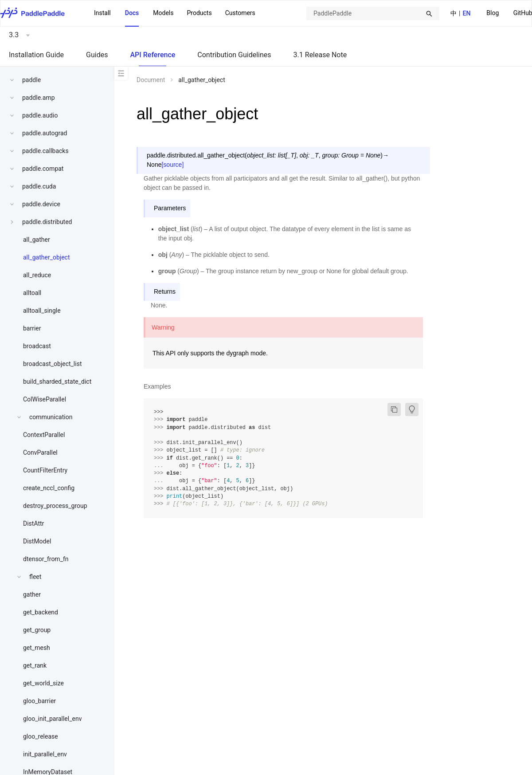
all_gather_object (47, 257)
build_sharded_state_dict (57, 382)
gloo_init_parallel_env (52, 719)
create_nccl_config (49, 488)
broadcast (37, 346)
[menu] (175, 13)
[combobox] (373, 13)
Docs (132, 13)
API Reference (153, 55)
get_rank (35, 665)
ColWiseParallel (45, 399)
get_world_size (43, 683)
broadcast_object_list (53, 364)
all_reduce (37, 275)
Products (199, 13)
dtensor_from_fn (46, 559)
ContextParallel (44, 435)
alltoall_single (42, 311)
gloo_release (41, 736)
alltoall (32, 293)
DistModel (37, 541)
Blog (493, 13)
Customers (240, 13)
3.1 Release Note (320, 55)
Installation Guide (36, 55)
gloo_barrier (39, 701)
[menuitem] (493, 14)
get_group (37, 630)
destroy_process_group (55, 506)
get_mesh (37, 648)
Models (163, 13)
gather (32, 594)
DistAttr (33, 523)
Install (102, 13)
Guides (97, 55)
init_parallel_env (45, 754)
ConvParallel (40, 452)
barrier (32, 328)
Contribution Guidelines (234, 55)
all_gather (37, 240)
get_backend (41, 612)
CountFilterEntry (45, 470)
